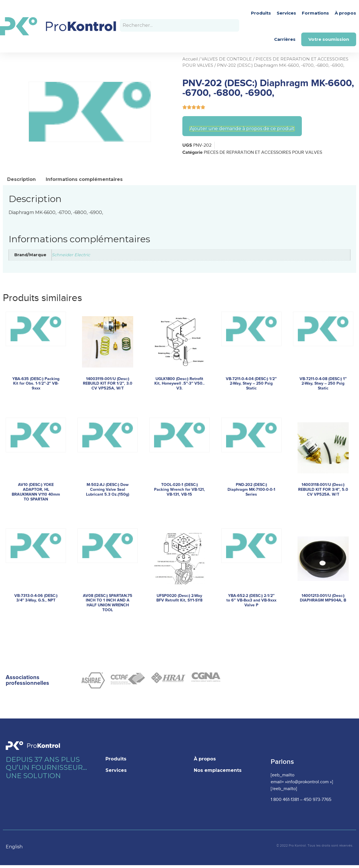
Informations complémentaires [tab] (84, 179)
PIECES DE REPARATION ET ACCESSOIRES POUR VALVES (263, 153)
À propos (345, 13)
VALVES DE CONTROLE (227, 59)
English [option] (14, 847)
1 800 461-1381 (285, 800)
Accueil (190, 59)
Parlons (282, 762)
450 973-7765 (317, 800)
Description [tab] (21, 179)
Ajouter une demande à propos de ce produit (242, 129)
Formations (315, 13)
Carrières (285, 39)
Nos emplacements (218, 770)
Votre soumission (329, 39)
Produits (261, 13)
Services (286, 13)
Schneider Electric (71, 255)
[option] (17, 847)
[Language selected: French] (17, 846)
